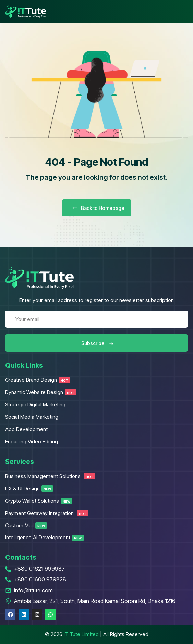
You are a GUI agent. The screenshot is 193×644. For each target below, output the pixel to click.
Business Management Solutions (50, 476)
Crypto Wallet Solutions (39, 501)
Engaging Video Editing (32, 441)
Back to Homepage (97, 208)
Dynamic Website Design (41, 392)
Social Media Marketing (32, 417)
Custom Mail (26, 525)
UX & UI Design (29, 488)
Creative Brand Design (38, 380)
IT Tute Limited (81, 634)
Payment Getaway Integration (47, 513)
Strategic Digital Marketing (35, 405)
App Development (26, 429)
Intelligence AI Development (44, 537)
